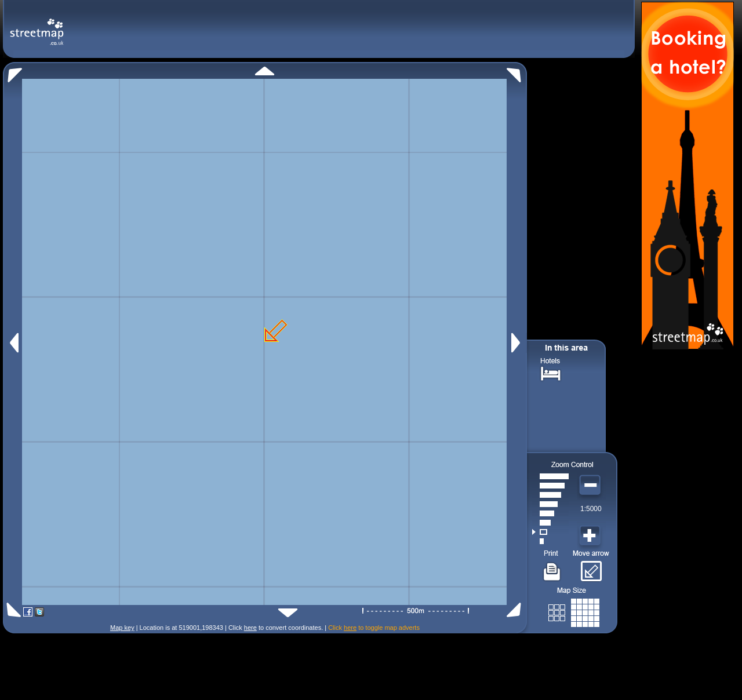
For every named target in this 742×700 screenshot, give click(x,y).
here (250, 628)
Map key (122, 628)
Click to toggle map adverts (374, 628)
